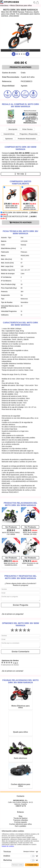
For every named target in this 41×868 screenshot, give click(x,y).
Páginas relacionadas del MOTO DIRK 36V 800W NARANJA (20, 681)
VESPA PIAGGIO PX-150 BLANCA (30, 564)
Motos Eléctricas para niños (21, 6)
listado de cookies (8, 846)
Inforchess (4, 6)
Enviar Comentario (21, 652)
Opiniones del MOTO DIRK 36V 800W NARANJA (20, 624)
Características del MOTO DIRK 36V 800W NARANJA (20, 324)
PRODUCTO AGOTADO (21, 67)
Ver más (20, 174)
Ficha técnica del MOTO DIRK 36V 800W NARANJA (20, 232)
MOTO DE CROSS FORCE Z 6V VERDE (11, 533)
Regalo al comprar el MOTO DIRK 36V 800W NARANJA (20, 105)
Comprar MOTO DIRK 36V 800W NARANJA (21, 148)
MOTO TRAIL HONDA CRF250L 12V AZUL (30, 533)
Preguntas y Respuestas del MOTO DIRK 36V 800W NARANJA (20, 577)
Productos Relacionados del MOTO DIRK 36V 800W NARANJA (20, 504)
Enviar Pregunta (21, 605)
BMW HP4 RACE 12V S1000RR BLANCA (11, 564)
